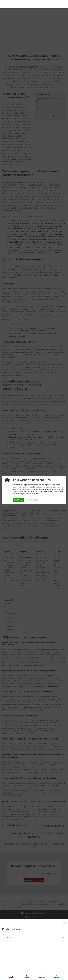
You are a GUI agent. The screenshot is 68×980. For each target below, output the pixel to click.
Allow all (18, 500)
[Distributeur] (34, 924)
